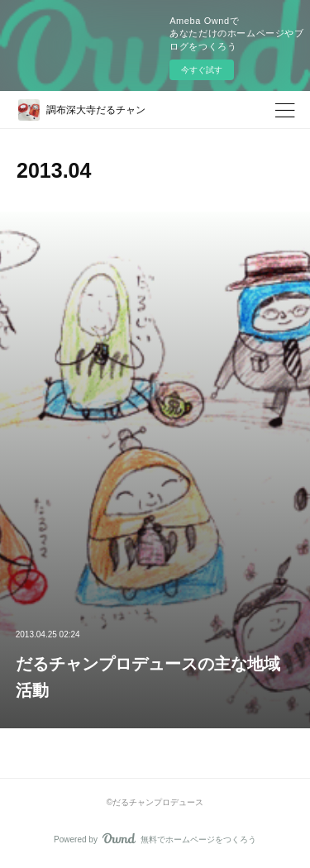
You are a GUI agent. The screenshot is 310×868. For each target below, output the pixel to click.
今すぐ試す (202, 70)
